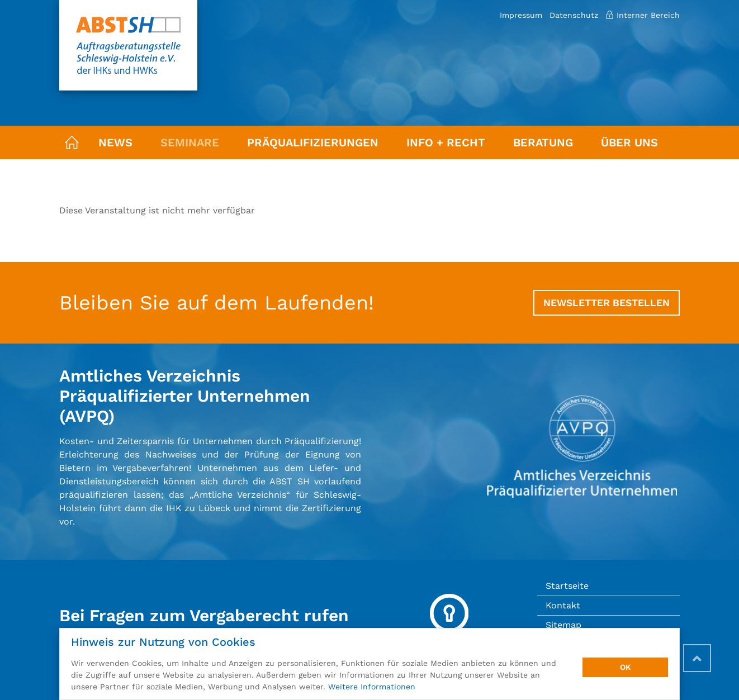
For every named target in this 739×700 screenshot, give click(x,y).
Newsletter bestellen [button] (607, 303)
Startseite (567, 586)
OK (626, 667)
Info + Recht (446, 142)
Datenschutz (574, 15)
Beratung (543, 142)
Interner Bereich (643, 15)
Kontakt (563, 605)
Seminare (190, 142)
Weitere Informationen (372, 687)
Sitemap (563, 625)
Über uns (629, 142)
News (115, 142)
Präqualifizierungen (313, 142)
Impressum (521, 15)
